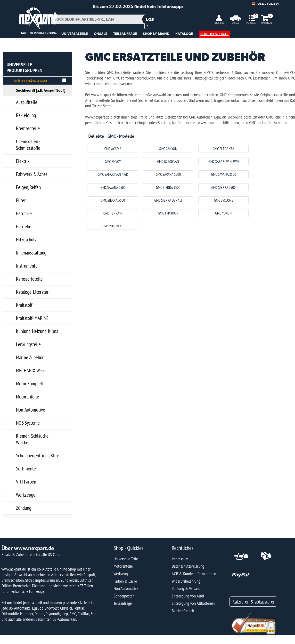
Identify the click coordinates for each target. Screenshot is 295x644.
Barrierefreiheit (183, 611)
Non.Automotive (126, 588)
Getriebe (24, 227)
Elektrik (23, 161)
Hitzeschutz (26, 240)
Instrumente (27, 266)
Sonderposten (124, 596)
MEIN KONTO (219, 23)
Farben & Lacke (125, 581)
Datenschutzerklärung (188, 566)
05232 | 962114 (268, 4)
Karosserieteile (29, 279)
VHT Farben (26, 482)
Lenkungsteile (28, 344)
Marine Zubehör (30, 357)
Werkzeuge (26, 495)
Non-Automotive (31, 410)
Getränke (24, 213)
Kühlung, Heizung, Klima (37, 331)
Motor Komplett (30, 384)
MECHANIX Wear (31, 370)
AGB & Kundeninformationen (194, 574)
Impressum (180, 559)
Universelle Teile (126, 559)
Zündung (24, 508)
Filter (21, 200)
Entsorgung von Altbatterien (193, 603)
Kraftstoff (24, 305)
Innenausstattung (31, 253)
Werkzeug (121, 574)
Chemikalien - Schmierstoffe (28, 145)
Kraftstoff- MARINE (32, 318)
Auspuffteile (27, 102)
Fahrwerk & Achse (32, 174)
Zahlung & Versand (186, 588)
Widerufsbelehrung (186, 581)
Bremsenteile (28, 128)
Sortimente (26, 469)
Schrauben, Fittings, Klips (38, 456)
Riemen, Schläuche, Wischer (33, 439)
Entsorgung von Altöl (188, 596)
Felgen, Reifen (28, 187)
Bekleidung (26, 115)
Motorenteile (28, 397)
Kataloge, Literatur (32, 292)
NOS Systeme (28, 423)
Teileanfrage (123, 603)
